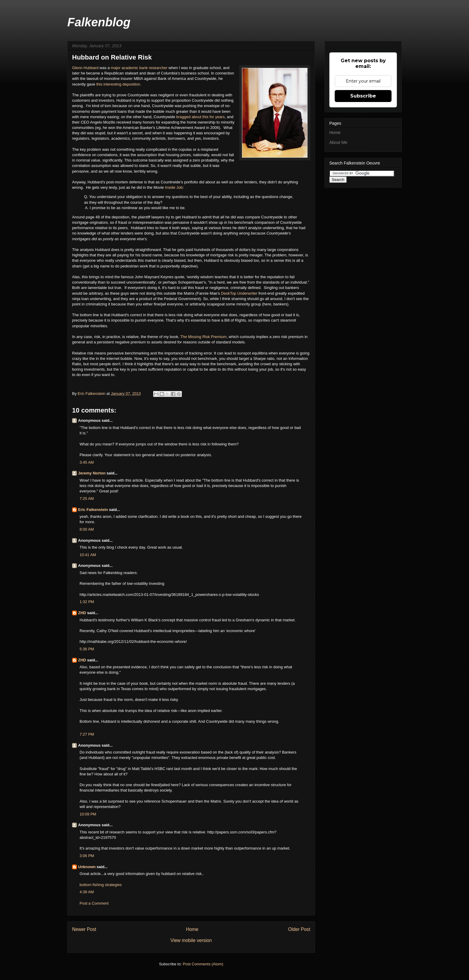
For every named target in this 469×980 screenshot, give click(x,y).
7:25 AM (87, 499)
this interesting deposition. (119, 84)
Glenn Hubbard (85, 68)
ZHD (82, 613)
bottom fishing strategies (101, 885)
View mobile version (191, 940)
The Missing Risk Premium (204, 337)
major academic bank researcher (139, 68)
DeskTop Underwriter (239, 293)
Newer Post (84, 929)
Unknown (87, 867)
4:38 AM (87, 892)
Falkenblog (99, 22)
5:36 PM (87, 649)
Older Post (299, 929)
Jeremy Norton (92, 473)
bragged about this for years (200, 117)
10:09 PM (88, 814)
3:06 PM (87, 856)
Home (192, 929)
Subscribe (363, 96)
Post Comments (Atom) (203, 964)
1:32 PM (87, 602)
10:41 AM (88, 555)
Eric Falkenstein (93, 510)
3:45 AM (87, 462)
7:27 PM (87, 734)
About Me (338, 142)
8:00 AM (87, 529)
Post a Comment (94, 903)
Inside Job (174, 187)
